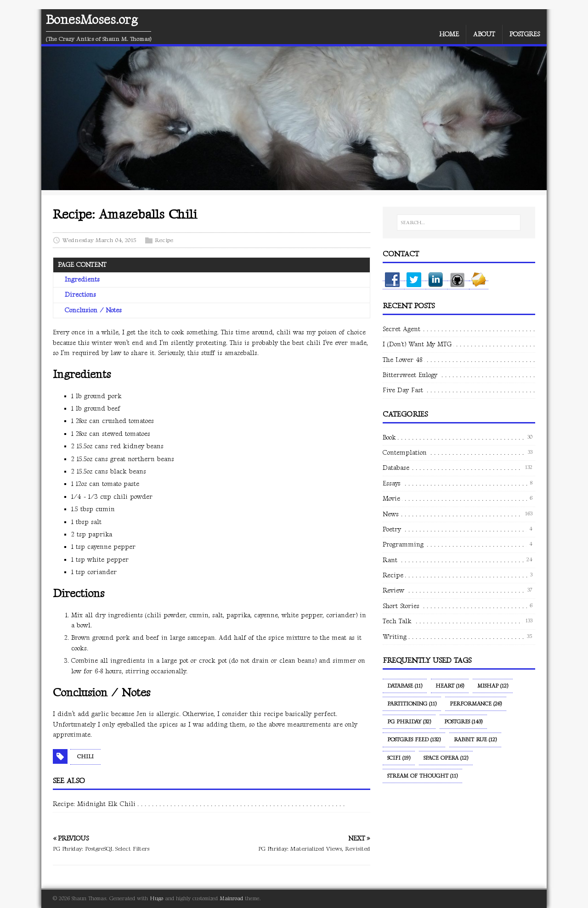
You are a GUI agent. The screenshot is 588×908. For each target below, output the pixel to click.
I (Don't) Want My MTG (417, 344)
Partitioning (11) (412, 704)
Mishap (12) (493, 686)
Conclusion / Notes (93, 310)
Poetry (392, 529)
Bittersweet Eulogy (410, 375)
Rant (390, 560)
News (391, 514)
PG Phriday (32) (409, 722)
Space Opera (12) (446, 758)
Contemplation (405, 453)
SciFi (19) (399, 758)
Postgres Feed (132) (414, 740)
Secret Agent (401, 329)
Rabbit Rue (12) (475, 740)
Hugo (156, 899)
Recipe (164, 240)
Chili (85, 757)
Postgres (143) (463, 722)
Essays (392, 483)
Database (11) (405, 686)
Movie (391, 499)
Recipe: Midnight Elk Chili (94, 804)
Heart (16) (450, 686)
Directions (80, 295)
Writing (395, 637)
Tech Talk (397, 621)
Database (396, 468)
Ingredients (82, 279)
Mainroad (231, 899)
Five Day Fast (403, 390)
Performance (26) (476, 704)
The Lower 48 (402, 360)
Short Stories (401, 606)
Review (393, 590)
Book (389, 437)
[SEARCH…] (459, 223)
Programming (403, 544)
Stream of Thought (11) (422, 776)
